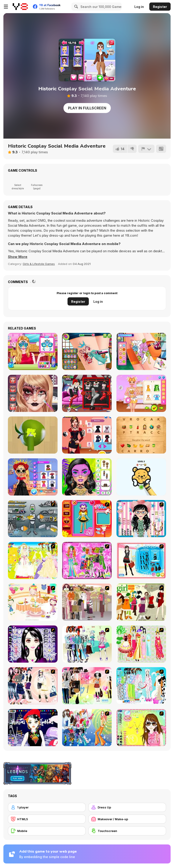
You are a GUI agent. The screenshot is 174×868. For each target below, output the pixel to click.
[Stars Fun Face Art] (33, 351)
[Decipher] (141, 435)
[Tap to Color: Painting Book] (141, 477)
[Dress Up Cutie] (141, 519)
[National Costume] (141, 644)
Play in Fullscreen (87, 108)
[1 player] (47, 807)
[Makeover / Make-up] (127, 819)
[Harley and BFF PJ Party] (87, 393)
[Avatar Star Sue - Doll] (87, 519)
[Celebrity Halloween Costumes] (87, 435)
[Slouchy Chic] (87, 686)
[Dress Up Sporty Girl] (33, 686)
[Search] (75, 7)
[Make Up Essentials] (33, 644)
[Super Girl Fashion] (141, 602)
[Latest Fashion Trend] (87, 728)
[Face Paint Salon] (33, 393)
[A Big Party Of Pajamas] (141, 686)
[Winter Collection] (87, 644)
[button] (18, 257)
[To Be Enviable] (141, 728)
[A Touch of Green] (87, 560)
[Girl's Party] (33, 602)
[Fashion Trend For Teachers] (87, 602)
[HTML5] (47, 819)
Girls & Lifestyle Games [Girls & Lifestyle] (39, 264)
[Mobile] (47, 831)
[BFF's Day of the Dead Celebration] (33, 477)
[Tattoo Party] (87, 351)
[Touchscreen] (127, 831)
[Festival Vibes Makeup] (87, 477)
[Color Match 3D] (33, 435)
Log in (139, 7)
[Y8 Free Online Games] (20, 7)
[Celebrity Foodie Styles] (141, 393)
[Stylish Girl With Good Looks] (33, 728)
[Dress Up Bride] (33, 560)
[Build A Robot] (33, 519)
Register (160, 7)
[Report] (146, 149)
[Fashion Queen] (141, 560)
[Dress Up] (127, 807)
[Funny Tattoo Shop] (141, 351)
